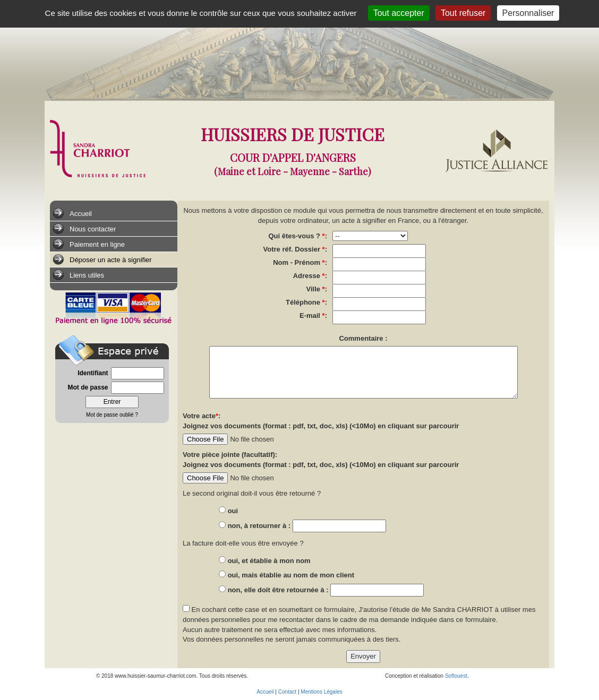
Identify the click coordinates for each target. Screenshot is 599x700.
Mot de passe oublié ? (112, 415)
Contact (287, 692)
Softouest (456, 676)
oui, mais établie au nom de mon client (291, 575)
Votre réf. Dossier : (295, 249)
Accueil (72, 213)
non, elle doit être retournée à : (279, 590)
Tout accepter (399, 13)
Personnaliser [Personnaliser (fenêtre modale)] (528, 13)
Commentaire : (363, 338)
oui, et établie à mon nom (269, 561)
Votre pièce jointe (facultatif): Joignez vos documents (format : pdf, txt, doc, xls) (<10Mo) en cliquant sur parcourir (321, 460)
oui (233, 511)
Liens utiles (78, 275)
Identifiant (93, 373)
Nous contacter (84, 229)
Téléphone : (306, 302)
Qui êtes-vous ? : (298, 236)
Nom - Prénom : (300, 262)
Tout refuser (463, 13)
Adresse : (310, 276)
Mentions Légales (321, 692)
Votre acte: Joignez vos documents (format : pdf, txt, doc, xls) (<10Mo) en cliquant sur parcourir (321, 421)
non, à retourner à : (260, 526)
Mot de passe (88, 387)
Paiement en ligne (89, 244)
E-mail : (313, 316)
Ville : (316, 289)
